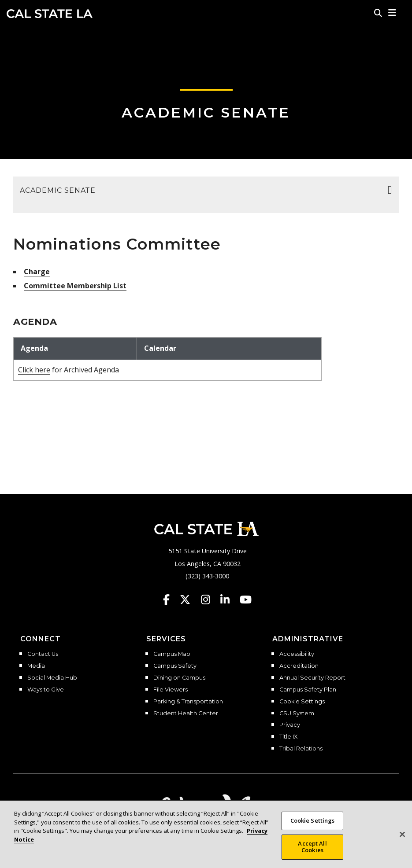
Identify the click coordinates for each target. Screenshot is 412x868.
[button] (392, 13)
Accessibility (297, 654)
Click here (34, 370)
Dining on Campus (179, 678)
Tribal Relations (301, 749)
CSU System (297, 714)
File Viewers (171, 690)
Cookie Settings (302, 702)
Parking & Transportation (188, 702)
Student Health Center (186, 714)
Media (36, 666)
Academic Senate (206, 112)
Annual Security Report (312, 678)
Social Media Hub (52, 678)
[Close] (402, 838)
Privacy (290, 725)
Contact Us (43, 654)
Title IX (288, 737)
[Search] (378, 13)
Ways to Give (46, 690)
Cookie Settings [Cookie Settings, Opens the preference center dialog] (313, 824)
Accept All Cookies (312, 850)
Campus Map (172, 654)
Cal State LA (50, 14)
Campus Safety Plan (308, 690)
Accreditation (299, 666)
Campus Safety (175, 666)
